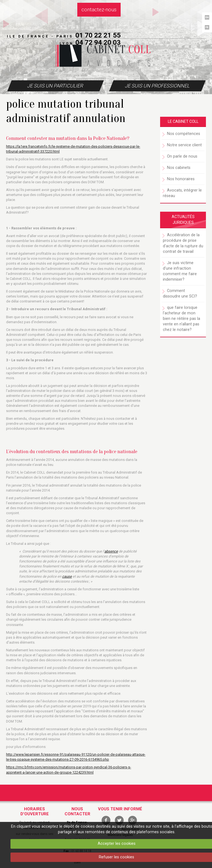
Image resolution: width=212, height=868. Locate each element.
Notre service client (184, 145)
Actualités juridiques (183, 220)
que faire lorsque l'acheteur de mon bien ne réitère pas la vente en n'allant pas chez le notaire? (181, 319)
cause (67, 576)
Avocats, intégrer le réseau (182, 193)
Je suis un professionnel (157, 86)
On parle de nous (182, 156)
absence (111, 551)
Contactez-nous (99, 10)
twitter (119, 820)
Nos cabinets (179, 168)
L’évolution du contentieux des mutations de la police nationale (72, 452)
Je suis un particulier (55, 86)
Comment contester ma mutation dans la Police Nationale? (68, 138)
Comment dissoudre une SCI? (180, 294)
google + (132, 820)
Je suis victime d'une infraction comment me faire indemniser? (180, 271)
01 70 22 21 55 (98, 35)
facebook (106, 820)
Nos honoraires (181, 179)
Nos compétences (184, 134)
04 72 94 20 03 (98, 42)
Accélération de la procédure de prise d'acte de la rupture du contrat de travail (183, 243)
